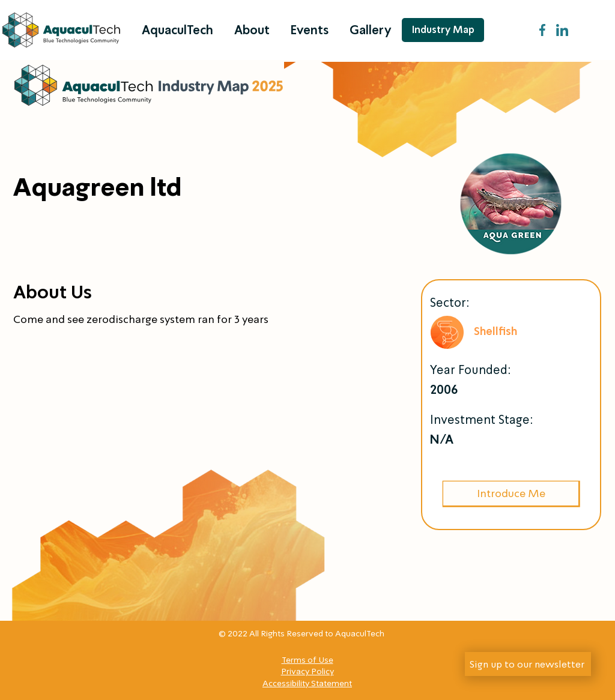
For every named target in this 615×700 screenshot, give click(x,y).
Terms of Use (307, 660)
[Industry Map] (443, 30)
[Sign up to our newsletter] (528, 664)
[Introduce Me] (511, 493)
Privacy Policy (307, 671)
